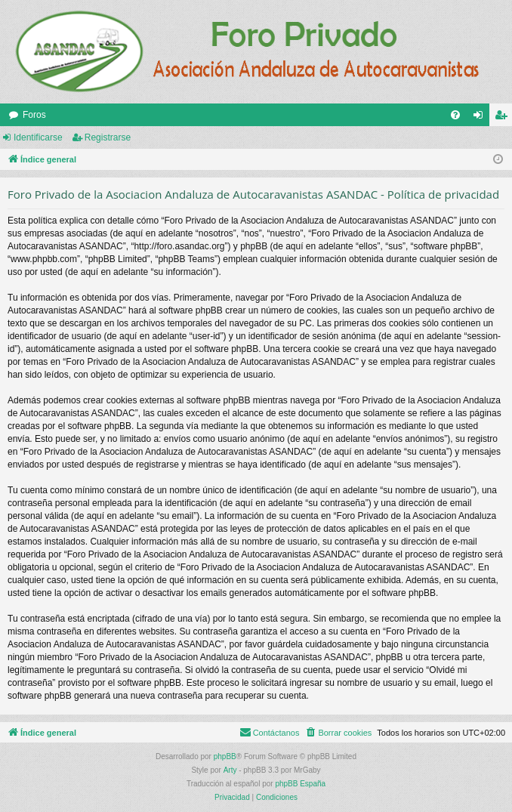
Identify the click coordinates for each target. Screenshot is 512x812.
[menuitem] (455, 115)
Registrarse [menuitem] (504, 118)
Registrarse (108, 137)
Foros (34, 115)
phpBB (225, 756)
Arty (230, 770)
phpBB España (300, 784)
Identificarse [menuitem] (481, 118)
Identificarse (38, 137)
